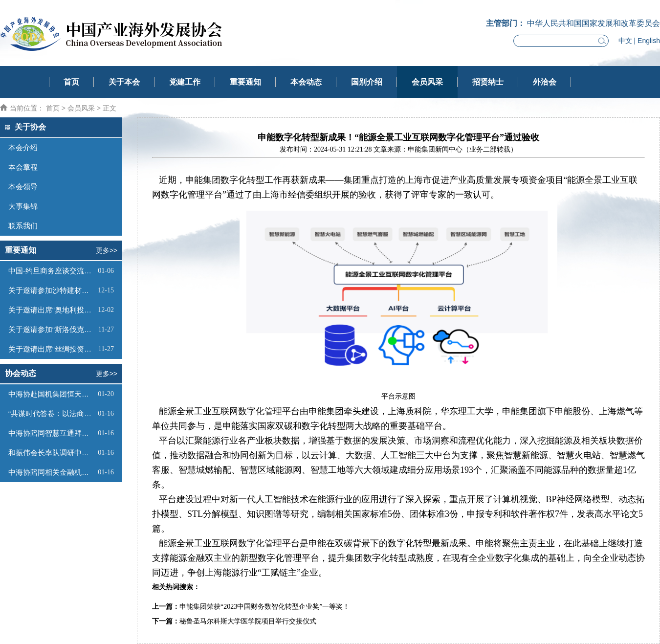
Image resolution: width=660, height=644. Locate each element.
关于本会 (124, 82)
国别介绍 (367, 82)
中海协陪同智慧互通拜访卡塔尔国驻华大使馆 (52, 433)
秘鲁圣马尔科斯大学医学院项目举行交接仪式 (248, 621)
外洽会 (545, 82)
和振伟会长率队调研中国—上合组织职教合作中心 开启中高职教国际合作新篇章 (52, 453)
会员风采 (427, 82)
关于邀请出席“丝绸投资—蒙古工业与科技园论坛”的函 (52, 349)
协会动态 (21, 373)
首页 (71, 82)
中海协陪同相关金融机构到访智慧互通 (52, 472)
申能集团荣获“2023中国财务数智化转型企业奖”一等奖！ (264, 607)
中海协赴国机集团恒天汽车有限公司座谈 (52, 394)
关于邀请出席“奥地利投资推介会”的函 (52, 310)
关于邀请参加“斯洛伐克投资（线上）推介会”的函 (52, 329)
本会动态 (306, 82)
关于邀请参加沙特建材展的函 (52, 290)
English (649, 41)
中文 (625, 41)
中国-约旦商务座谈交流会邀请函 (52, 271)
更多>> (107, 250)
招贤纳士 (488, 82)
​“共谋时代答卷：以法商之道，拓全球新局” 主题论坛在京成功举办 (52, 413)
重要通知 (245, 82)
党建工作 (185, 82)
